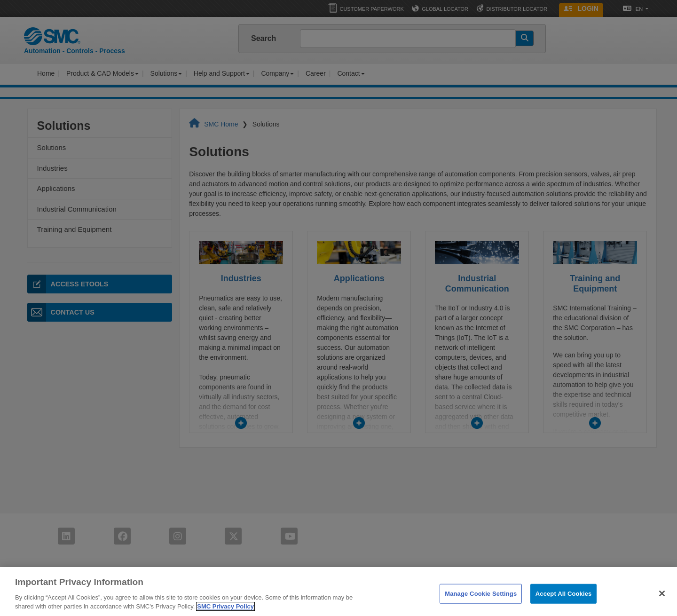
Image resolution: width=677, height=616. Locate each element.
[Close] (662, 601)
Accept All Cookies (564, 602)
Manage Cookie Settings (481, 602)
